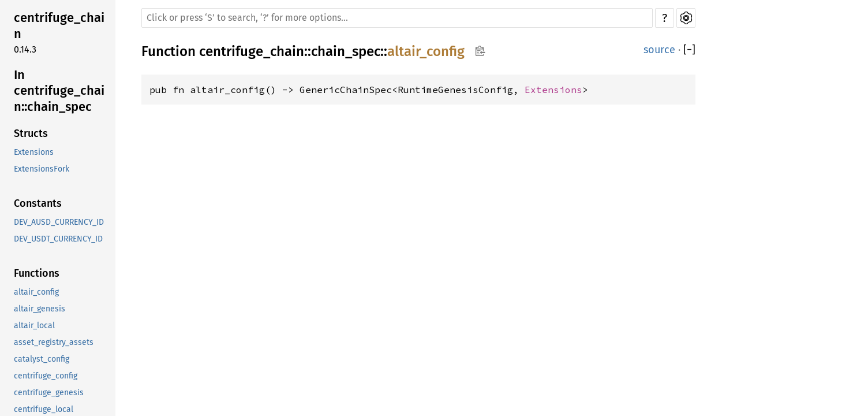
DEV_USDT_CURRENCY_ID (58, 239)
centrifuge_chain (59, 26)
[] (689, 50)
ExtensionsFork (42, 169)
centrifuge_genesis (49, 393)
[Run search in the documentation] (397, 18)
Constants (38, 203)
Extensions (34, 152)
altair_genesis (40, 309)
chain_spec (346, 51)
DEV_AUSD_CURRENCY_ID (59, 222)
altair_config (36, 292)
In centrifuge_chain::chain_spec (59, 91)
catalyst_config (42, 359)
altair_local (34, 326)
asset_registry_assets (54, 342)
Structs (31, 133)
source (659, 50)
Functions (37, 273)
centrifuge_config (46, 376)
